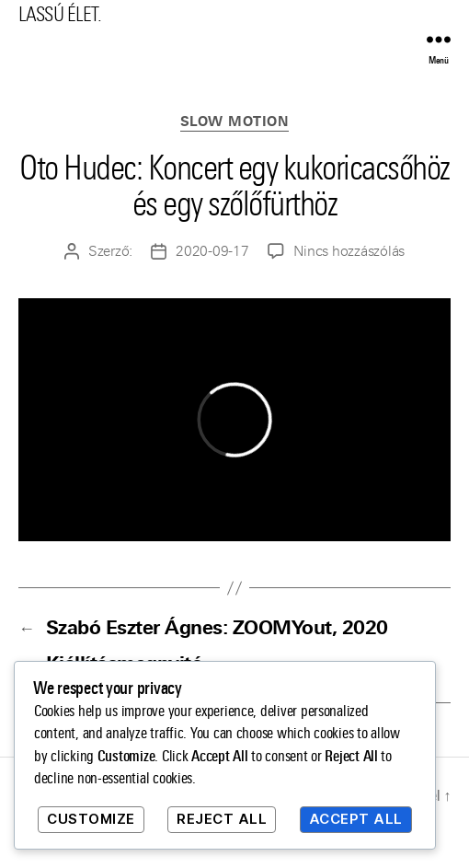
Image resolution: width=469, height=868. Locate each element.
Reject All (222, 819)
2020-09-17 (212, 251)
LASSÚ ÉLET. (60, 14)
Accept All (356, 819)
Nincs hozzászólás (349, 251)
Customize (91, 819)
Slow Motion (235, 122)
